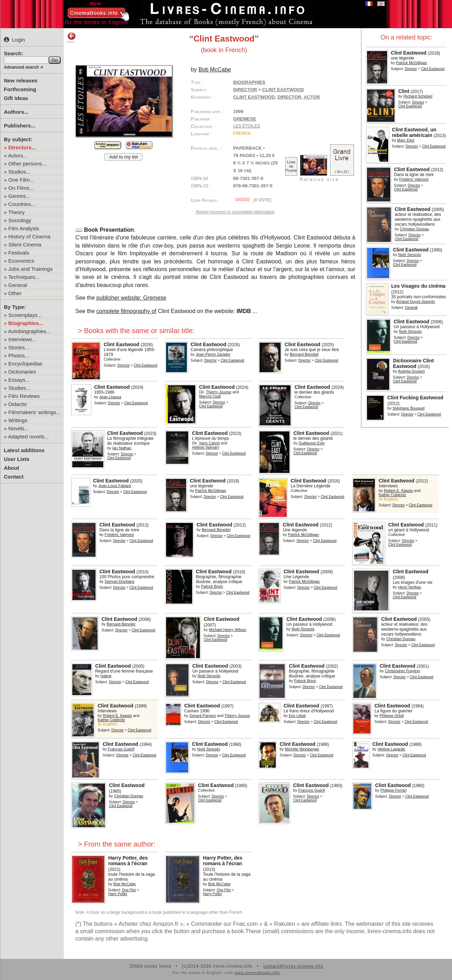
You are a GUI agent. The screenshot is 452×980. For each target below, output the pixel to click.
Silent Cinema (25, 245)
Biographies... (26, 323)
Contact (14, 477)
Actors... (18, 155)
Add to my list (123, 157)
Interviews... (23, 339)
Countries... (22, 204)
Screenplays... (25, 315)
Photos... (19, 355)
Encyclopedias (26, 364)
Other (15, 293)
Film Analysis (24, 228)
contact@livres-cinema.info (293, 966)
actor (312, 97)
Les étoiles (246, 126)
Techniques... (24, 277)
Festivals (19, 253)
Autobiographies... (29, 331)
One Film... (21, 180)
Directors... (22, 147)
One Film (129, 890)
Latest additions (24, 450)
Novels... (19, 428)
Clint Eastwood (254, 97)
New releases (21, 80)
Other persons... (28, 164)
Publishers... (20, 126)
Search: (14, 53)
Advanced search (21, 67)
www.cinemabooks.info (257, 973)
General (18, 285)
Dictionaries (22, 372)
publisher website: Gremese (131, 298)
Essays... (19, 380)
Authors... (16, 112)
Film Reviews (24, 396)
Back (72, 38)
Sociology (20, 220)
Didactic (18, 404)
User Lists (17, 459)
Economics (21, 261)
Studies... (20, 388)
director (289, 97)
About (11, 468)
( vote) (252, 200)
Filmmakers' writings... (35, 412)
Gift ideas (16, 98)
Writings (18, 420)
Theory (16, 212)
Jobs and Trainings (31, 269)
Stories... (19, 347)
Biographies (249, 82)
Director (411, 69)
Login (14, 40)
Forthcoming (20, 89)
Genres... (19, 196)
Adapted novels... (29, 436)
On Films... (21, 188)
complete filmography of (126, 311)
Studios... (20, 172)
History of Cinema (29, 236)
